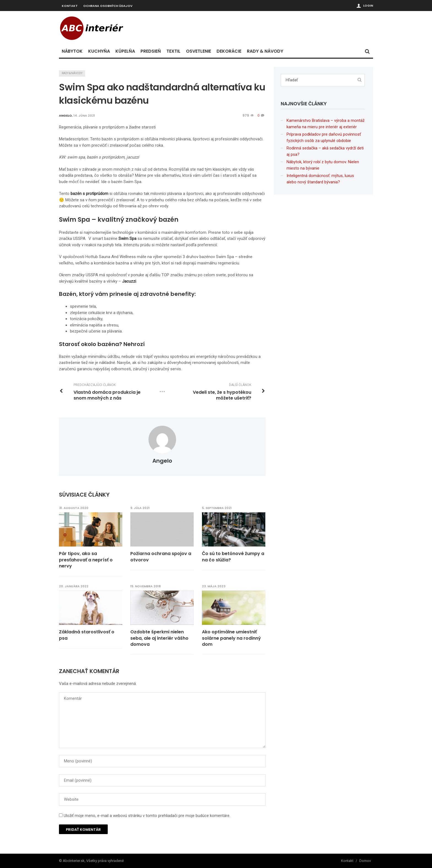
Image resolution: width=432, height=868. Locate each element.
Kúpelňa (125, 51)
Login (368, 5)
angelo (162, 461)
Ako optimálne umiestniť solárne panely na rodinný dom (232, 638)
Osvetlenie (199, 51)
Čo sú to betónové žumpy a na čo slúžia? (233, 557)
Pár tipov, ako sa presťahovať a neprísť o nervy (86, 560)
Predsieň (151, 51)
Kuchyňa (99, 51)
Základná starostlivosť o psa (87, 635)
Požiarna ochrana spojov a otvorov (161, 557)
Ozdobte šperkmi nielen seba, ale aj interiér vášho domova (160, 638)
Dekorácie (229, 51)
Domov (365, 860)
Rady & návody (265, 51)
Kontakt (70, 6)
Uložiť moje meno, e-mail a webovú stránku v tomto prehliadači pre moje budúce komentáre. (147, 815)
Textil (173, 51)
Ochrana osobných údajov (108, 6)
